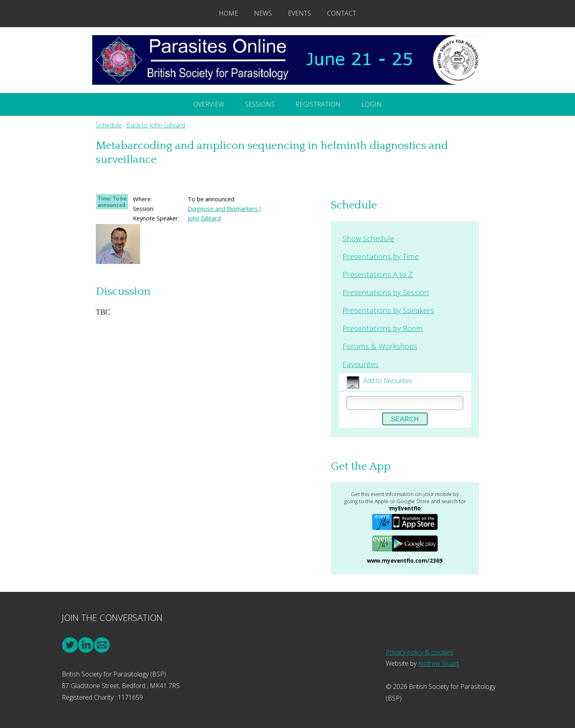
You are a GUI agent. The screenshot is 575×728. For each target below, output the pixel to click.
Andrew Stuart (438, 663)
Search (405, 419)
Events (299, 13)
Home (228, 13)
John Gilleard (204, 218)
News (263, 13)
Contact (342, 13)
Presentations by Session (386, 292)
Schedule (109, 125)
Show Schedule (368, 238)
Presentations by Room (383, 328)
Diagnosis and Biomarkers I (224, 208)
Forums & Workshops (380, 346)
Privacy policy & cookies (419, 652)
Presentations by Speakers (388, 310)
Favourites (361, 364)
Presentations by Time (381, 256)
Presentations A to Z (378, 274)
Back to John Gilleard (156, 125)
